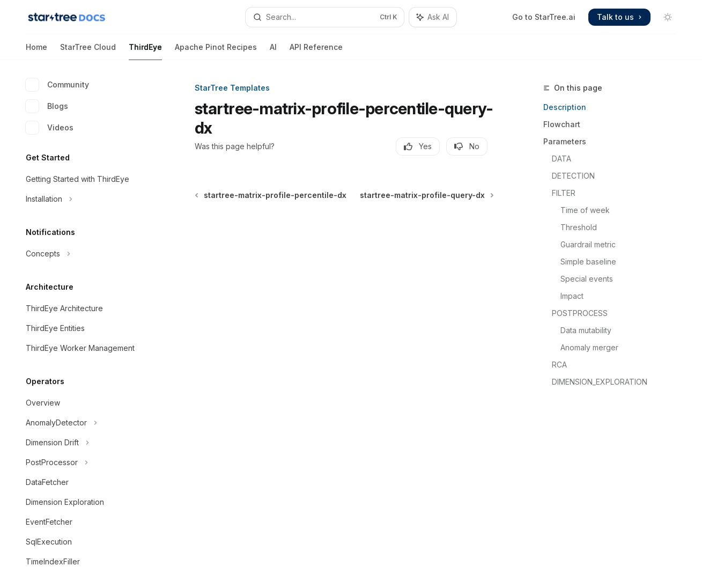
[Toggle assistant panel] (433, 17)
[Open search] (325, 17)
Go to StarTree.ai (544, 17)
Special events (587, 279)
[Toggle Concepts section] (86, 254)
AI (273, 51)
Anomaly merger (589, 347)
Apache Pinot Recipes (216, 51)
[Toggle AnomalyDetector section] (86, 423)
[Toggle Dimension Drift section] (86, 443)
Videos (50, 128)
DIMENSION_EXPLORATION (600, 382)
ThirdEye (145, 51)
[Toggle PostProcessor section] (86, 462)
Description (565, 107)
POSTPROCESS (580, 313)
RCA (559, 365)
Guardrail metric (588, 244)
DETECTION (573, 176)
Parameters (565, 141)
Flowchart (562, 124)
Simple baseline (588, 262)
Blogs (47, 106)
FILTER (564, 193)
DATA (561, 159)
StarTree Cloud (88, 51)
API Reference (316, 51)
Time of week (585, 210)
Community (57, 85)
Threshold (579, 227)
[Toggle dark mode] (668, 17)
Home (36, 51)
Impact (572, 296)
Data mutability (586, 330)
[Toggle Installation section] (86, 199)
